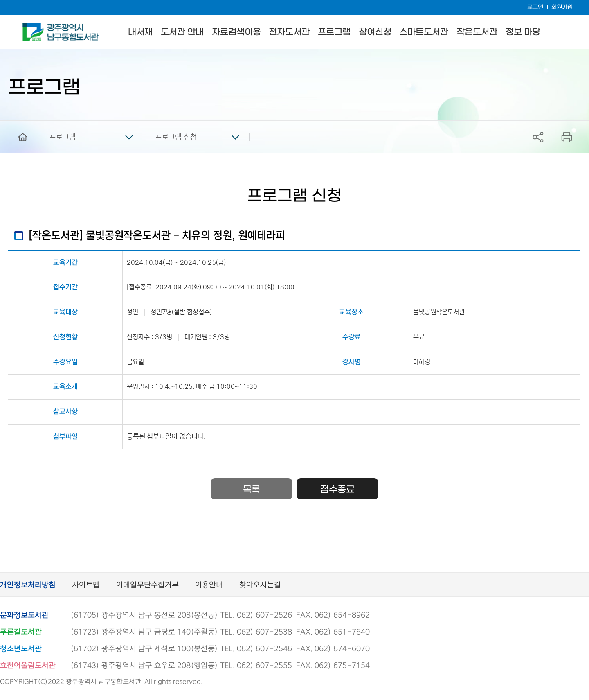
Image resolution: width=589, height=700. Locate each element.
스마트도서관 (424, 32)
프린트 (567, 137)
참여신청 (375, 32)
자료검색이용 (236, 32)
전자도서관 (289, 32)
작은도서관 (477, 32)
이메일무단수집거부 (147, 585)
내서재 (140, 32)
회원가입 (562, 7)
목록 (252, 490)
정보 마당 (523, 32)
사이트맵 (86, 585)
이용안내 (209, 585)
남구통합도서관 (34, 27)
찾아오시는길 (260, 585)
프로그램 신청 (176, 137)
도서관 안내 (182, 32)
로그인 (535, 7)
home (17, 124)
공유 (538, 137)
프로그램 (334, 32)
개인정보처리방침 (28, 585)
